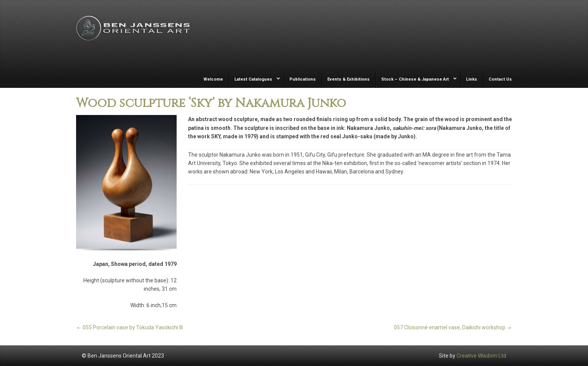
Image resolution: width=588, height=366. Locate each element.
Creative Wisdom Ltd (481, 356)
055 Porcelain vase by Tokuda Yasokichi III (133, 327)
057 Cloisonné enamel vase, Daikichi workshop (450, 327)
